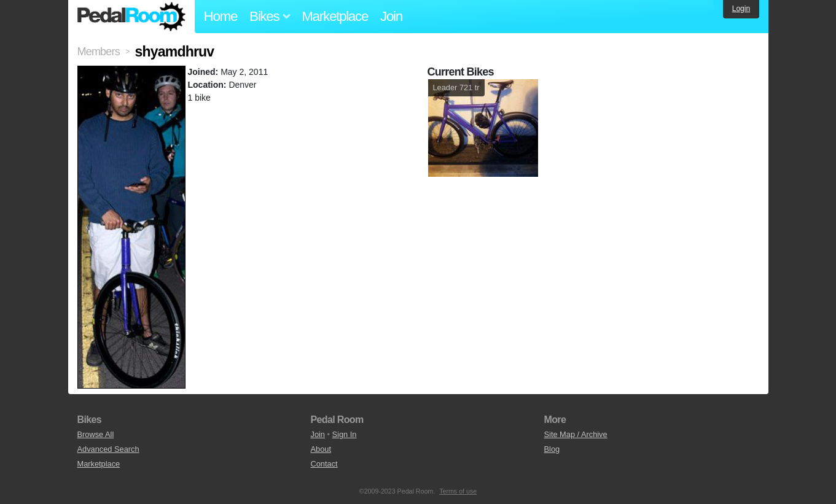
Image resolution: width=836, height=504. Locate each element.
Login (741, 9)
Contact (324, 464)
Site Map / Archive (576, 434)
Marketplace (335, 16)
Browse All (96, 434)
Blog (552, 449)
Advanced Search (108, 449)
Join (391, 16)
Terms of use (458, 491)
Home (221, 16)
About (321, 449)
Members (99, 52)
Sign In (345, 434)
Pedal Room (131, 17)
